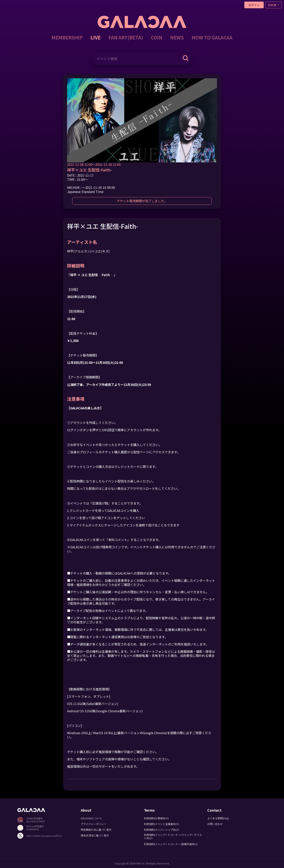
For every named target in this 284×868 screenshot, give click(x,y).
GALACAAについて (91, 818)
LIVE (96, 37)
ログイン (254, 5)
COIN (157, 37)
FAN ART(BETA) (126, 37)
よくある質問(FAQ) (218, 818)
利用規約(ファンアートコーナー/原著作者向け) (171, 844)
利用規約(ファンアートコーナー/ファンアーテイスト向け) (173, 836)
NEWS (177, 37)
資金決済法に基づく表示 (95, 835)
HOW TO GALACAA (212, 37)
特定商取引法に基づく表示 (96, 830)
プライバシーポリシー (93, 824)
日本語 (272, 5)
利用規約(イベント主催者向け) (161, 824)
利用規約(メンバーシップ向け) (161, 830)
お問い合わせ (215, 824)
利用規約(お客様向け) (156, 818)
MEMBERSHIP (67, 37)
